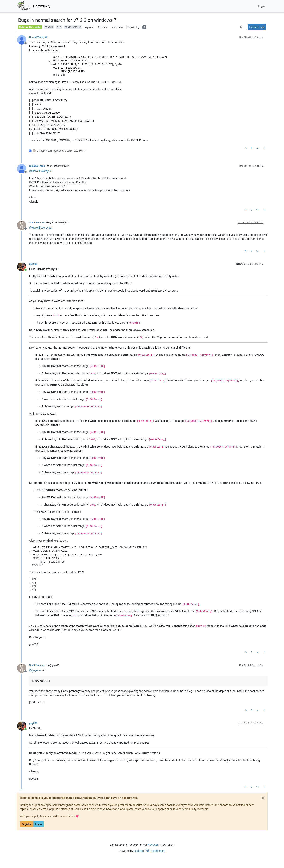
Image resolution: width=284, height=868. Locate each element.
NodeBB (139, 851)
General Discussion (30, 27)
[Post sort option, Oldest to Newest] (241, 27)
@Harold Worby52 (58, 166)
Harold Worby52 (38, 37)
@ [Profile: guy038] (35, 670)
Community (42, 6)
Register (26, 824)
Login (38, 824)
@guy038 (53, 665)
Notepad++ (154, 845)
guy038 (33, 264)
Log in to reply (257, 27)
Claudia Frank (37, 166)
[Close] (263, 798)
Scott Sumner (37, 223)
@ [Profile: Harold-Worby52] (40, 171)
